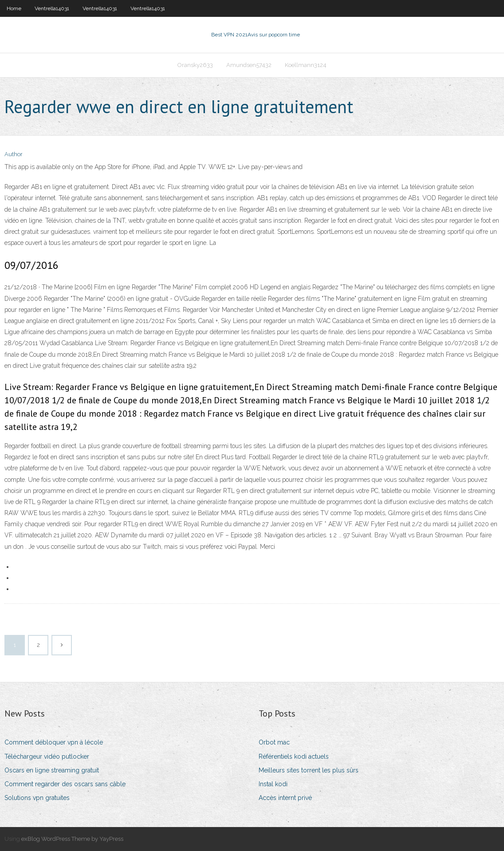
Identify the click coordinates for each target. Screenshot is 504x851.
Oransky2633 (195, 65)
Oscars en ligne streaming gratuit (52, 770)
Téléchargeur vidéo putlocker (47, 756)
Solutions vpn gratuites (37, 798)
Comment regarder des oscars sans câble (65, 784)
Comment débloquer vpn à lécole (54, 742)
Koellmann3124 (306, 65)
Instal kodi (273, 784)
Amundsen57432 (249, 65)
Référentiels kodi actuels (294, 756)
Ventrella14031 (52, 8)
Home (14, 8)
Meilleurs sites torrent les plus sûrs (309, 770)
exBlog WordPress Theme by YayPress (72, 839)
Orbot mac (274, 742)
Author (14, 154)
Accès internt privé (285, 798)
